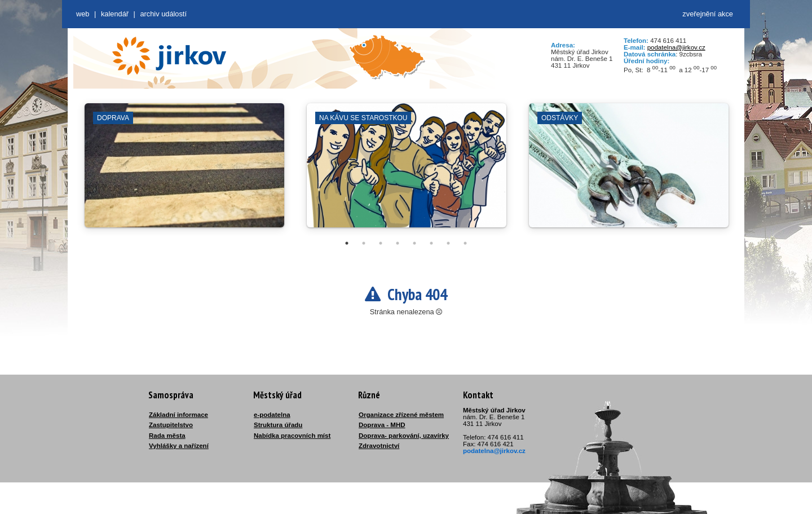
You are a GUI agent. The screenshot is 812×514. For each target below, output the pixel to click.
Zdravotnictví (379, 446)
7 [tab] (448, 243)
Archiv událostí (163, 14)
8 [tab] (465, 243)
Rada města (167, 436)
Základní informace (178, 415)
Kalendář (115, 14)
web (83, 14)
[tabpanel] (184, 171)
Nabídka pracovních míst (292, 436)
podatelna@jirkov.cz (676, 47)
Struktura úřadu (278, 425)
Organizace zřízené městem (401, 415)
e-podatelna (272, 415)
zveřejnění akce (708, 14)
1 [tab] (347, 243)
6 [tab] (431, 243)
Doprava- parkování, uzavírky (404, 436)
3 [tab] (381, 243)
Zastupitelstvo (171, 425)
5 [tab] (414, 243)
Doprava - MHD (382, 425)
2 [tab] (364, 243)
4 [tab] (398, 243)
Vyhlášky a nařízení (179, 446)
